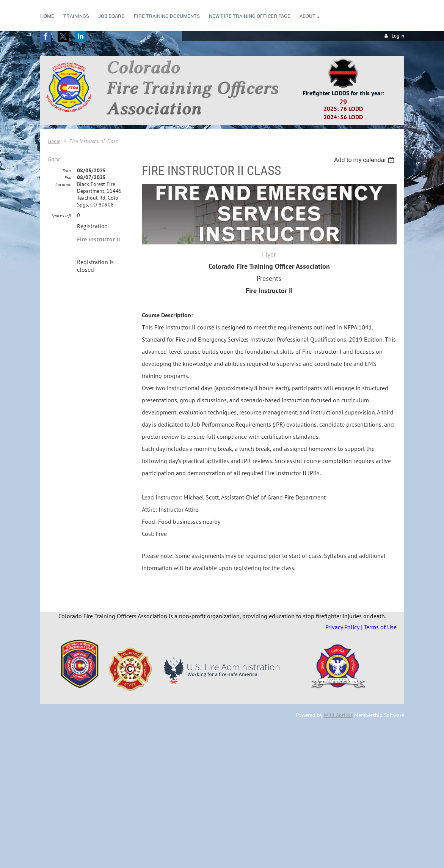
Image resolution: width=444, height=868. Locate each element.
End (68, 177)
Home (54, 141)
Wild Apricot (338, 715)
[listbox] (365, 160)
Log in (398, 36)
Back (54, 159)
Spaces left (61, 215)
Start (67, 171)
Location (63, 184)
